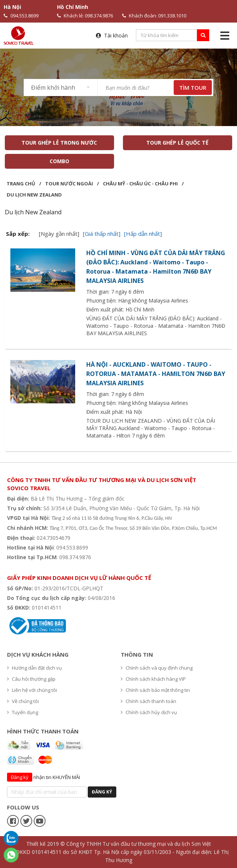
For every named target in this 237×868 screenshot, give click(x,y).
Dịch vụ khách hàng (38, 654)
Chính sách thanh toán (148, 701)
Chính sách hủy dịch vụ (149, 712)
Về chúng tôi (23, 701)
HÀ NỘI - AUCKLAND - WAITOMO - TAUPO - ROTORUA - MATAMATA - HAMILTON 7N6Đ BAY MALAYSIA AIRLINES (156, 374)
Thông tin (137, 654)
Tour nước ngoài (69, 184)
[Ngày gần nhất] (59, 234)
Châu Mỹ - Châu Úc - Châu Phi (140, 184)
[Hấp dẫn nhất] (143, 234)
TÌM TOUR (193, 88)
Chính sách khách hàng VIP (153, 679)
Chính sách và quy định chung (157, 668)
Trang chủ (21, 184)
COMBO (59, 161)
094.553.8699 (21, 16)
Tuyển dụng (23, 712)
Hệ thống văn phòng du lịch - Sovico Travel (64, 567)
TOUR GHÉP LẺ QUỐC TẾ (178, 143)
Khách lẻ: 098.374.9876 (85, 16)
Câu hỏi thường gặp (31, 679)
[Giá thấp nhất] (102, 234)
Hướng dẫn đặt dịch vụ (34, 668)
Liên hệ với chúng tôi (32, 690)
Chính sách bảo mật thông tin (155, 690)
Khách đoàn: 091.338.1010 (154, 16)
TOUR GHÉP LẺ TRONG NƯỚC (59, 143)
